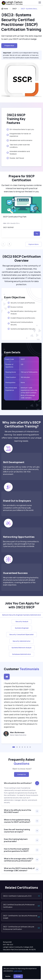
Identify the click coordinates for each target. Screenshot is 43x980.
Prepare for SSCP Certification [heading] (22, 178)
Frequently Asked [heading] (22, 762)
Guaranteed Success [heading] (15, 573)
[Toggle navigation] (40, 2)
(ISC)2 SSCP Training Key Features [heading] (16, 119)
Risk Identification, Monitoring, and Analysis (22, 312)
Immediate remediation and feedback (18, 153)
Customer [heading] (21, 669)
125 (22, 364)
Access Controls (15, 307)
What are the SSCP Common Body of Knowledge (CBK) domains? (19, 869)
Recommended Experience (11, 389)
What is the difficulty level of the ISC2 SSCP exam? (18, 811)
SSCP (23, 359)
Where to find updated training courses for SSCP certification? (17, 821)
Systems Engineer (21, 628)
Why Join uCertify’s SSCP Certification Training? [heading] (21, 424)
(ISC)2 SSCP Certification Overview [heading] (22, 258)
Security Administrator (22, 641)
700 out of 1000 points (29, 372)
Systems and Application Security (21, 329)
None (23, 382)
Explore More (34, 244)
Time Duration (11, 377)
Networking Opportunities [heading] (19, 537)
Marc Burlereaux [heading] (17, 732)
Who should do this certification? (18, 783)
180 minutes (25, 377)
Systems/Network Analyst (21, 648)
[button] (14, 747)
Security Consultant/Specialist (21, 634)
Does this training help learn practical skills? (16, 840)
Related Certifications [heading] (21, 888)
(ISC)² (15, 9)
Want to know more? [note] (22, 769)
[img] (21, 205)
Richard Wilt (7, 942)
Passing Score (11, 372)
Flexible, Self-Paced (15, 158)
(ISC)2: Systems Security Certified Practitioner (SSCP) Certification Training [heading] (21, 22)
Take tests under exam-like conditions (18, 146)
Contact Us (21, 774)
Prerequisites (10, 382)
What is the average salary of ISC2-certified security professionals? (19, 860)
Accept (18, 976)
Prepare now (9, 46)
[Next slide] (9, 244)
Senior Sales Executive (18, 735)
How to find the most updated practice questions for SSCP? (16, 850)
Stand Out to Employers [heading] (17, 501)
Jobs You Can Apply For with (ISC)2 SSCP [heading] (22, 605)
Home (5, 9)
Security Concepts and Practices (21, 303)
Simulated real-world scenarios (19, 140)
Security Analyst (22, 621)
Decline (8, 976)
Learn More (18, 971)
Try (37, 234)
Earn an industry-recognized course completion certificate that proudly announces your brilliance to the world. (18, 508)
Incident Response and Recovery (21, 318)
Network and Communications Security (20, 323)
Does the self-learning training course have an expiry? (17, 831)
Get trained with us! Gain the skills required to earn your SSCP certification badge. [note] (21, 37)
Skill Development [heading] (14, 462)
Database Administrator (22, 654)
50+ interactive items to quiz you (20, 129)
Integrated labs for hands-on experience (19, 135)
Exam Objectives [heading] (15, 297)
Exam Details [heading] (12, 352)
